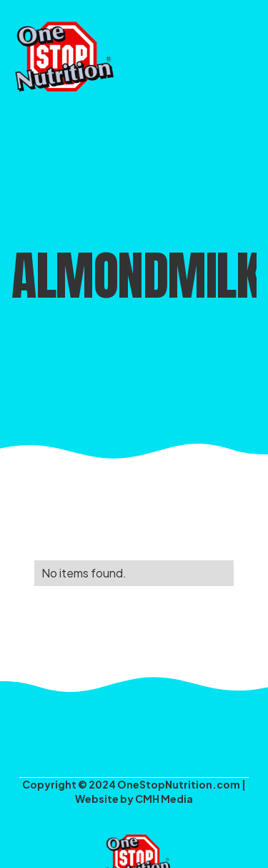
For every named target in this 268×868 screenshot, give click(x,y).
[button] (245, 54)
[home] (61, 54)
